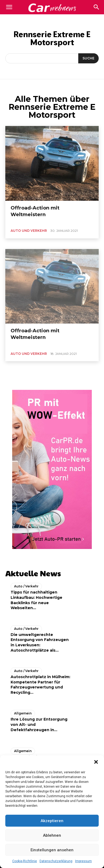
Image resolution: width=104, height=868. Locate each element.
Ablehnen (52, 835)
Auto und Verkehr (29, 231)
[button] (96, 762)
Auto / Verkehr (26, 586)
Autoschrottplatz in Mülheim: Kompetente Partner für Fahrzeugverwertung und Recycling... (40, 685)
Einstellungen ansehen (52, 850)
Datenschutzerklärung (56, 861)
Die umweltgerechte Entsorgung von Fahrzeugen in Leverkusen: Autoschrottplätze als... (40, 642)
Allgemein (23, 713)
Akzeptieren (52, 821)
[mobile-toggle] (9, 7)
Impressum (83, 861)
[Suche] (88, 58)
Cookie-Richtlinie (25, 861)
